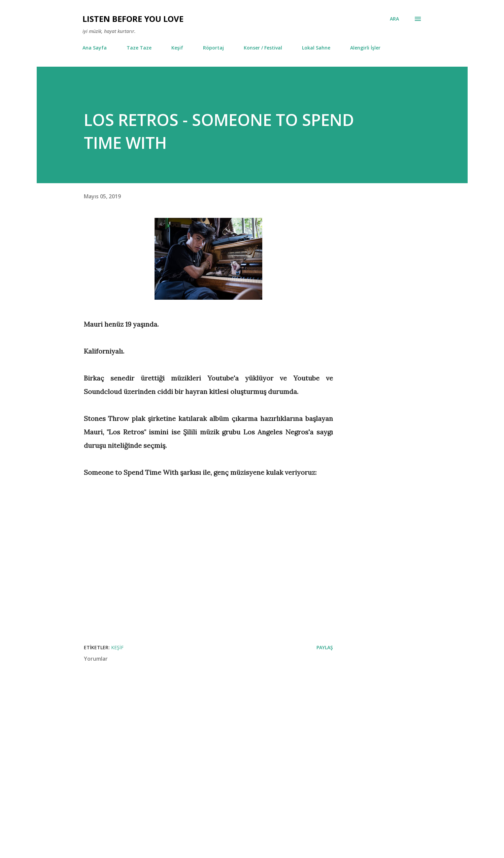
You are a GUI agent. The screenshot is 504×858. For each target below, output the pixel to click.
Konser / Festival (263, 48)
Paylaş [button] (325, 647)
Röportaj (213, 48)
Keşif (177, 48)
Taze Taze (139, 48)
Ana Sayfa (95, 48)
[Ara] (394, 19)
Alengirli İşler (365, 48)
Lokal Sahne (316, 48)
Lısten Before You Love (133, 19)
